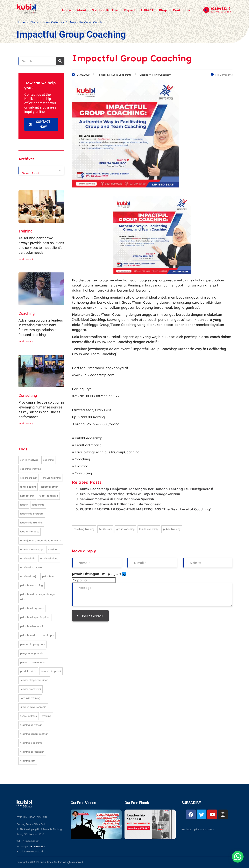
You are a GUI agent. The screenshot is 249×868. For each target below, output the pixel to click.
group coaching (125, 529)
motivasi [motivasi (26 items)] (53, 549)
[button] (124, 575)
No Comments (222, 75)
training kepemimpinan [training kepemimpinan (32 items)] (34, 734)
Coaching (27, 313)
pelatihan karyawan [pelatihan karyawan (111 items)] (32, 608)
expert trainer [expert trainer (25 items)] (29, 478)
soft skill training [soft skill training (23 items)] (30, 698)
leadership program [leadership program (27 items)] (32, 514)
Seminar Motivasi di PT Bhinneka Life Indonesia (121, 504)
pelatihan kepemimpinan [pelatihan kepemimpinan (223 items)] (35, 617)
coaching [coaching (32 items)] (48, 460)
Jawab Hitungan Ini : (90, 574)
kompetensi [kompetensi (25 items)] (27, 496)
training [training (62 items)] (46, 716)
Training (25, 231)
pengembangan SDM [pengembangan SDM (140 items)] (32, 653)
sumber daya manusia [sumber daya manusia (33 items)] (33, 707)
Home (67, 10)
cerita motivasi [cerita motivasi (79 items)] (29, 460)
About (82, 10)
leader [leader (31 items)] (24, 505)
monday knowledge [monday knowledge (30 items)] (32, 549)
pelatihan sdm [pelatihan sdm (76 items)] (29, 635)
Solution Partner (105, 10)
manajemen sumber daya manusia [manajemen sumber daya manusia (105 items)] (41, 541)
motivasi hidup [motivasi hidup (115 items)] (49, 558)
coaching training (84, 529)
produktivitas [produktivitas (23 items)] (28, 671)
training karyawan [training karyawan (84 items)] (31, 725)
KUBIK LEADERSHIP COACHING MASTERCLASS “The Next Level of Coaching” (146, 509)
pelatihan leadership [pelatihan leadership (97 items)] (32, 626)
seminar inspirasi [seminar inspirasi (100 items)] (51, 671)
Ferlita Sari (105, 529)
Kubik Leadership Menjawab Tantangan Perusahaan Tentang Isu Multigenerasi (146, 489)
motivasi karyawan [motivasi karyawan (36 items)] (32, 567)
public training (172, 529)
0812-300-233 (37, 846)
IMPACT (147, 10)
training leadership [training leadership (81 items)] (31, 743)
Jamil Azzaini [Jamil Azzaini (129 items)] (28, 487)
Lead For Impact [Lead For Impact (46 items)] (30, 532)
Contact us (181, 10)
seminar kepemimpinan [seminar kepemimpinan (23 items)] (34, 680)
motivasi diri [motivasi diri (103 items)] (28, 558)
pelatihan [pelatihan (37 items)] (48, 576)
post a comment (90, 616)
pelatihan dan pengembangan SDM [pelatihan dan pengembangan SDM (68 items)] (38, 597)
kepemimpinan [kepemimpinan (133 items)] (49, 487)
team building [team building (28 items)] (29, 716)
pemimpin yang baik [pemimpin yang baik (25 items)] (33, 644)
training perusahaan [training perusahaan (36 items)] (32, 752)
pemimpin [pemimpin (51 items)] (48, 635)
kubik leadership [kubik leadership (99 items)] (48, 496)
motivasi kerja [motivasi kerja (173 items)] (29, 576)
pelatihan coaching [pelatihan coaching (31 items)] (32, 585)
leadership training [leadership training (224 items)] (31, 523)
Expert (130, 10)
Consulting (28, 395)
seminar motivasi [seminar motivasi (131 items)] (31, 689)
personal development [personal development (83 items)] (33, 662)
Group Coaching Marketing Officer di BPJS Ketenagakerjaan (130, 494)
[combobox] (41, 170)
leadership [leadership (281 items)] (38, 505)
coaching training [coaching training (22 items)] (31, 469)
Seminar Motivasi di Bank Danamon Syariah (117, 499)
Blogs (163, 10)
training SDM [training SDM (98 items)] (28, 761)
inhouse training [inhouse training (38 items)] (51, 478)
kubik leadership (149, 529)
